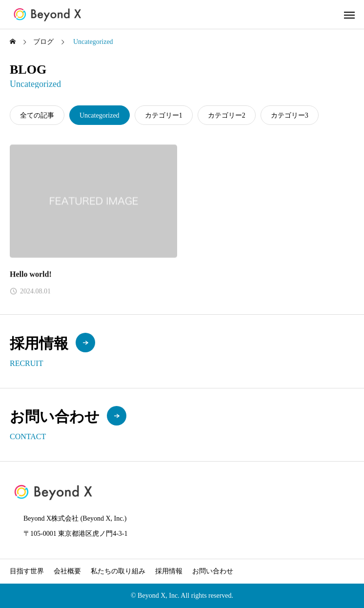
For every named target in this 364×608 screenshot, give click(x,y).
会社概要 (67, 571)
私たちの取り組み (118, 571)
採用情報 (169, 571)
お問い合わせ (213, 571)
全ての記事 (37, 115)
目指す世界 (27, 571)
